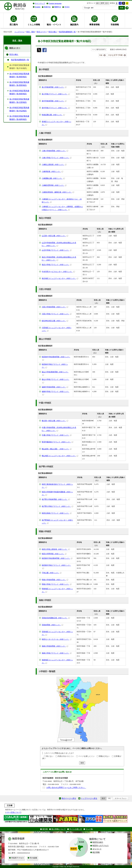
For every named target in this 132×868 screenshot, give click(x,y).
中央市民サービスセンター (58, 272)
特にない (50, 756)
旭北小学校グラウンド (57, 265)
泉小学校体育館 (54, 87)
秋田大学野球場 (54, 554)
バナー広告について (13, 812)
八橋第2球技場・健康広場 (58, 192)
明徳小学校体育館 (55, 580)
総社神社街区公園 (55, 321)
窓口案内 (14, 25)
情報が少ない (104, 756)
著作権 (45, 829)
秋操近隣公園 (53, 115)
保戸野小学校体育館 (56, 499)
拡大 (107, 3)
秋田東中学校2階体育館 (57, 558)
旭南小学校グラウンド (57, 653)
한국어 (67, 7)
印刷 (101, 55)
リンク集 (89, 829)
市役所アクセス (18, 858)
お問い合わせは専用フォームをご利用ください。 (66, 788)
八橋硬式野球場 (54, 185)
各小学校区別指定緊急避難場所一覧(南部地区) (19, 92)
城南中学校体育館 (55, 387)
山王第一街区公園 (55, 236)
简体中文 (47, 7)
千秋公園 (52, 573)
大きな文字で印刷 (115, 55)
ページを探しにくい (86, 756)
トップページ (19, 32)
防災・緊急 (31, 32)
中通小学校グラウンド (57, 435)
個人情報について (59, 829)
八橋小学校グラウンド (57, 158)
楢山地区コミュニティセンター (60, 456)
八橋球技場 (52, 171)
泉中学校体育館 (54, 101)
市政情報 (115, 25)
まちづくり (97, 849)
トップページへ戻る (89, 798)
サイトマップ (40, 3)
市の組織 (33, 858)
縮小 (98, 3)
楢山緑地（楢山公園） (57, 449)
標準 (102, 3)
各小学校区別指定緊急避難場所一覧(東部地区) (19, 75)
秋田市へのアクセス (101, 846)
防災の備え (53, 32)
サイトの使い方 (76, 829)
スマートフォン (121, 798)
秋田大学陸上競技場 (56, 549)
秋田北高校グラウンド (57, 513)
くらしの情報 (34, 25)
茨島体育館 (52, 625)
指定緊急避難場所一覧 (67, 32)
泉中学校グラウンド (56, 108)
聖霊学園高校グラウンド (57, 442)
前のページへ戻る (69, 798)
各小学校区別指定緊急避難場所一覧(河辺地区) (19, 109)
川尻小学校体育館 (55, 307)
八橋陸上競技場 (54, 165)
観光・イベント (54, 25)
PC (110, 798)
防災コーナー (42, 32)
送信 (82, 763)
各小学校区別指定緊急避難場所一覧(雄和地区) (19, 118)
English (38, 7)
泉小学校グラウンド (56, 94)
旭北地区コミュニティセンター (60, 278)
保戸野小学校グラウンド (57, 506)
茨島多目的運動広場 (56, 618)
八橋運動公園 (53, 178)
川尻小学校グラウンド (57, 314)
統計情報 (96, 852)
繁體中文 (58, 7)
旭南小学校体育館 (55, 646)
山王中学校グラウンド (57, 250)
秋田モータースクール (57, 639)
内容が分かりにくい (66, 756)
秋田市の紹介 (98, 842)
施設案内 (74, 25)
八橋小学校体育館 (55, 151)
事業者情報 (94, 25)
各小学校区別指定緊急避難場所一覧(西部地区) (19, 84)
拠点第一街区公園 (55, 421)
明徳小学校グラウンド (57, 584)
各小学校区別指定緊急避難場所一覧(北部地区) (19, 101)
